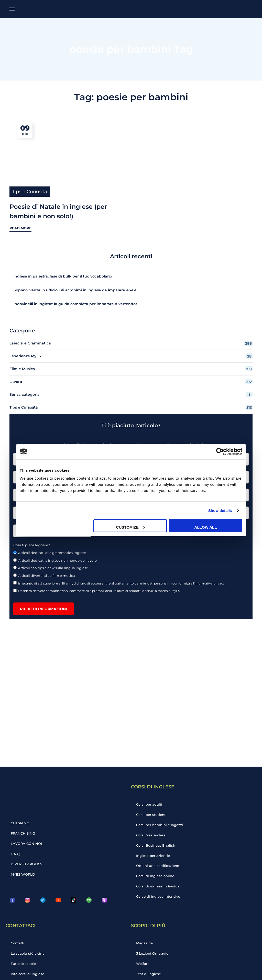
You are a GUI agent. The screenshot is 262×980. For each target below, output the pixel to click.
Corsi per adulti (149, 804)
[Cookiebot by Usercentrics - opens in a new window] (220, 451)
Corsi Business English (156, 845)
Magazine (144, 943)
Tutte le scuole (23, 964)
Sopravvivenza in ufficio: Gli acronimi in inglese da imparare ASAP (75, 290)
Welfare (143, 964)
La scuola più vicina (28, 953)
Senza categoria (131, 394)
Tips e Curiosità (30, 192)
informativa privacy (210, 583)
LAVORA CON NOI (26, 844)
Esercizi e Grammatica (131, 343)
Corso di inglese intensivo (158, 897)
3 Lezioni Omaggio (152, 953)
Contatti (18, 943)
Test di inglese (149, 974)
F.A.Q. (16, 854)
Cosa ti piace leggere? (32, 545)
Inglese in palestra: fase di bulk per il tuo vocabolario (63, 276)
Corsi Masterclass (151, 835)
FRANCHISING (23, 833)
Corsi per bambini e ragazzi (160, 825)
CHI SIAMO (20, 823)
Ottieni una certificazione (158, 866)
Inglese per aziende (153, 856)
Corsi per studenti (151, 815)
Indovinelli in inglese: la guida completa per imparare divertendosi (77, 304)
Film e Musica (131, 369)
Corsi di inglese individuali (159, 886)
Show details (220, 510)
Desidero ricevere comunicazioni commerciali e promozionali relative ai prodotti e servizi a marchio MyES (97, 591)
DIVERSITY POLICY (26, 864)
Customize (130, 527)
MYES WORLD (23, 874)
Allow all (206, 527)
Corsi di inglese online (155, 876)
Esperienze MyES (131, 356)
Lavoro (131, 382)
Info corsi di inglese (28, 974)
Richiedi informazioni (43, 609)
